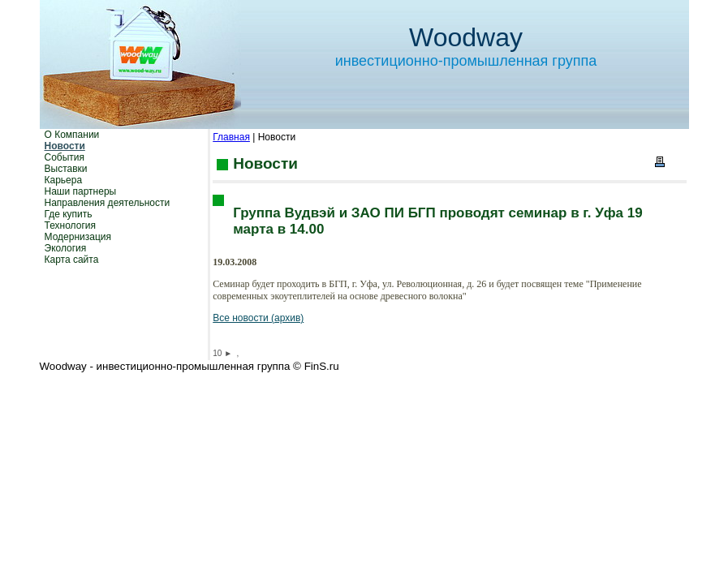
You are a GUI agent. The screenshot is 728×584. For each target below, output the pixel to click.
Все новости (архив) (258, 318)
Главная (231, 137)
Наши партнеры (81, 191)
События (65, 157)
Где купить (69, 214)
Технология (71, 225)
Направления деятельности (108, 203)
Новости (65, 146)
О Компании (72, 135)
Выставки (66, 169)
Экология (66, 248)
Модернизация (78, 237)
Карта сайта (72, 260)
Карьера (64, 180)
